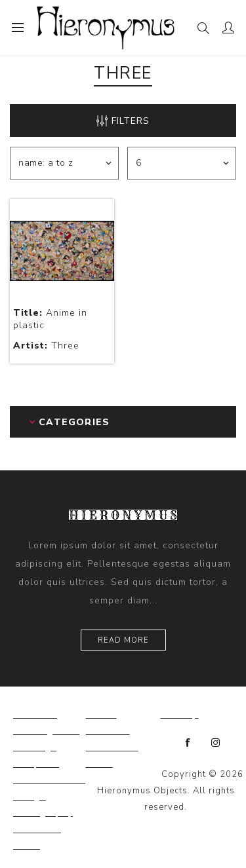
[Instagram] (216, 743)
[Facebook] (188, 743)
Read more (123, 640)
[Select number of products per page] (182, 163)
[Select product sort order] (64, 163)
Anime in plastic (50, 319)
